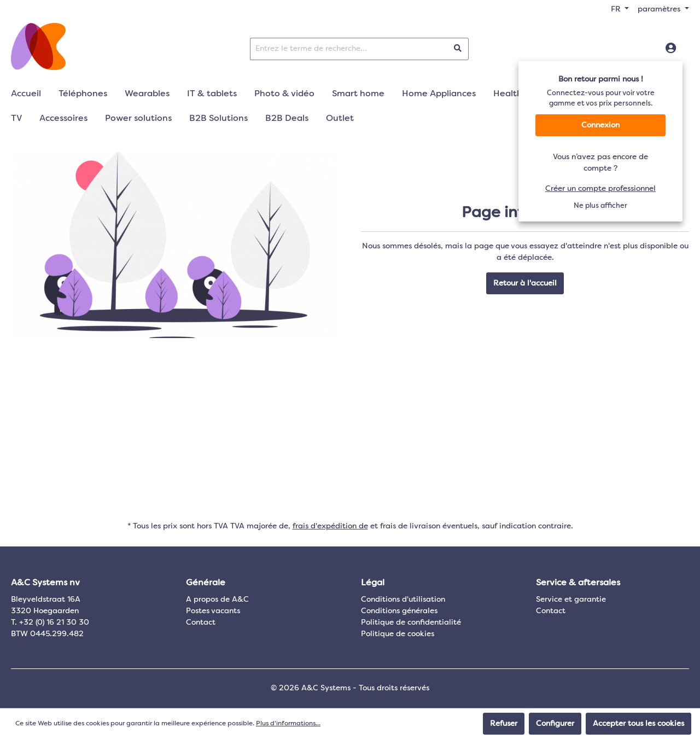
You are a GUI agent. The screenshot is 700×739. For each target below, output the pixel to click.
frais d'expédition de (330, 526)
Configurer (555, 724)
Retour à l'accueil (525, 283)
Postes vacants (213, 611)
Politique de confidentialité (411, 622)
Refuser (504, 724)
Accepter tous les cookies (638, 724)
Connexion (600, 125)
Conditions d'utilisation (403, 600)
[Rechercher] (458, 49)
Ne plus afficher (600, 206)
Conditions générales (399, 611)
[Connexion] (671, 49)
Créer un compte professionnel (600, 189)
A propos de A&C (217, 600)
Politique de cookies (398, 634)
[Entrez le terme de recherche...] (349, 49)
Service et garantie (571, 600)
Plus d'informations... (288, 724)
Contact (201, 622)
